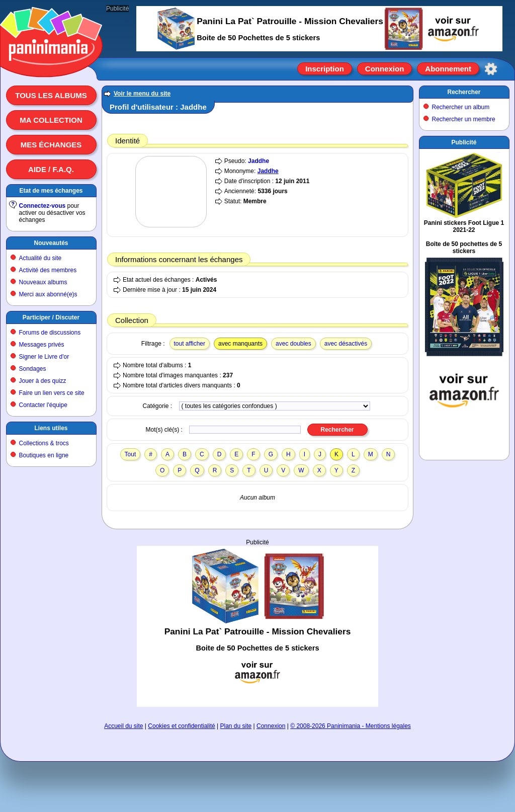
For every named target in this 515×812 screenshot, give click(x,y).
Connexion (385, 69)
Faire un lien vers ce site (52, 393)
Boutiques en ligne (44, 455)
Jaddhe (259, 161)
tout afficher (190, 344)
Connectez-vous (42, 206)
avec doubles (293, 344)
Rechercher (464, 92)
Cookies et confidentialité (181, 726)
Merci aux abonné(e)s (48, 294)
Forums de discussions (50, 333)
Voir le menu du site (142, 94)
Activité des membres (48, 270)
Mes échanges (51, 145)
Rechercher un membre (464, 119)
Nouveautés (51, 243)
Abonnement (448, 69)
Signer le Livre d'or (44, 357)
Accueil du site (123, 726)
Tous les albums (51, 95)
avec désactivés (346, 344)
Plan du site (236, 726)
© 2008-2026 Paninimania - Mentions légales (351, 726)
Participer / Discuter (51, 317)
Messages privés (42, 345)
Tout (131, 454)
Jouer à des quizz (43, 381)
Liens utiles (51, 428)
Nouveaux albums (43, 282)
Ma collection (51, 120)
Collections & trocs (44, 443)
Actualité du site (40, 258)
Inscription (325, 69)
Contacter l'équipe (43, 405)
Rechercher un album (461, 107)
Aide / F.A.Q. (51, 169)
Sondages (33, 369)
